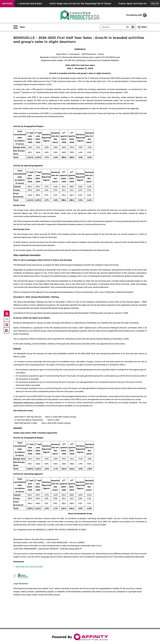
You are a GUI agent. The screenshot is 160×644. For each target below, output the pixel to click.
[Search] (112, 27)
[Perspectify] (7, 319)
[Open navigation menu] (19, 27)
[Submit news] (7, 314)
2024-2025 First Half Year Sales (29, 567)
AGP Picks (7, 4)
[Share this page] (142, 27)
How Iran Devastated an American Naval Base (26, 4)
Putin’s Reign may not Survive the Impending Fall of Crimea (88, 4)
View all (155, 3)
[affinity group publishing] (7, 325)
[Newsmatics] (7, 330)
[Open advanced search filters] (133, 27)
